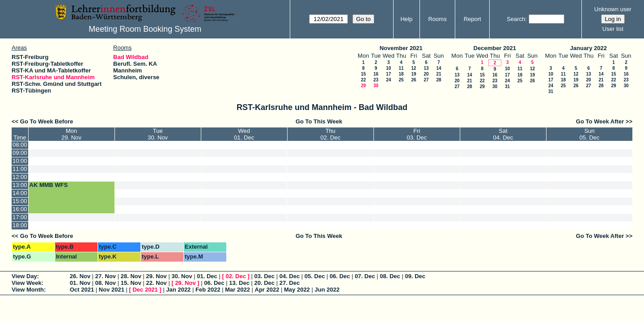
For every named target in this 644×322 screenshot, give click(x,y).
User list (613, 29)
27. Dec (290, 283)
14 (439, 68)
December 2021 (495, 48)
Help (406, 19)
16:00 (20, 209)
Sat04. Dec (503, 134)
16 (376, 74)
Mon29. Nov (71, 134)
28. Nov (131, 276)
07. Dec (365, 276)
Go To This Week (319, 121)
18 (401, 74)
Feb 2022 (208, 290)
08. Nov (106, 283)
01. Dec (207, 276)
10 (388, 68)
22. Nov (157, 283)
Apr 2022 (267, 290)
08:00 (20, 145)
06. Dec (340, 276)
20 (426, 74)
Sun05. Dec (590, 134)
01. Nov (80, 283)
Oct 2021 (82, 290)
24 (388, 80)
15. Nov (131, 283)
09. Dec (415, 276)
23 (376, 80)
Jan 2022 (178, 290)
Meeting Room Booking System (145, 29)
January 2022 (589, 48)
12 (413, 68)
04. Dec (290, 276)
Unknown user (613, 9)
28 (439, 80)
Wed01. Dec (244, 134)
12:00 (20, 177)
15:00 (20, 201)
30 (376, 86)
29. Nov (157, 276)
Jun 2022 (327, 290)
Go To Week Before (47, 121)
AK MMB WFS (49, 185)
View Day (24, 276)
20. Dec (265, 283)
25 (401, 80)
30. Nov (182, 276)
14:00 (20, 193)
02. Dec (236, 276)
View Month (28, 290)
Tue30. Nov (158, 134)
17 (388, 74)
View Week (27, 283)
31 (507, 87)
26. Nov (80, 276)
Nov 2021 (112, 290)
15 (363, 74)
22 (363, 80)
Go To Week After (600, 121)
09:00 (20, 153)
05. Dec (315, 276)
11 (401, 68)
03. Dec (265, 276)
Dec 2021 (145, 290)
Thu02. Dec (330, 134)
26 (413, 80)
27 (426, 80)
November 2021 (401, 48)
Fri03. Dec (417, 134)
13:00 (20, 185)
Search (516, 19)
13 (426, 68)
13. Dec (239, 283)
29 (363, 86)
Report (472, 19)
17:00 (20, 217)
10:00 (20, 161)
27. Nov (106, 276)
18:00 (20, 225)
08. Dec (390, 276)
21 (439, 74)
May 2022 (297, 290)
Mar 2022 (237, 290)
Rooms (437, 19)
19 (413, 74)
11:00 (20, 169)
